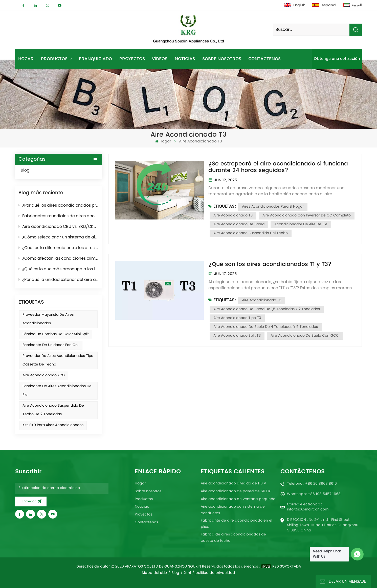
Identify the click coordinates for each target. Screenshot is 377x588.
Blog (31, 170)
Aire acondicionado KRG (44, 375)
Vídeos (160, 59)
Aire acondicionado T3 (233, 216)
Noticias (185, 59)
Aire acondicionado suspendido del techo (251, 233)
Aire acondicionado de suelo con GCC (305, 336)
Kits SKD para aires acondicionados (53, 425)
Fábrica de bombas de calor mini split (56, 334)
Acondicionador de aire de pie (301, 224)
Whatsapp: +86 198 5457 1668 (314, 494)
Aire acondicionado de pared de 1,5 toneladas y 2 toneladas (267, 309)
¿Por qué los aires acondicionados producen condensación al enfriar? (59, 206)
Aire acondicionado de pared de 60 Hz (236, 491)
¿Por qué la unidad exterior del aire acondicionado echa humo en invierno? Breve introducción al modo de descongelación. (59, 280)
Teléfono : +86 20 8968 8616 (312, 484)
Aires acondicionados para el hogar (273, 207)
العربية (352, 5)
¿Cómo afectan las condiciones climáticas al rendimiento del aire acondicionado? (59, 259)
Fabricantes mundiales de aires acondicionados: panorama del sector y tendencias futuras (59, 216)
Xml (187, 573)
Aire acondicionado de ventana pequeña (238, 499)
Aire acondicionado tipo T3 (237, 318)
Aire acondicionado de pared (239, 224)
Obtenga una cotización (337, 59)
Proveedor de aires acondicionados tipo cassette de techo (58, 360)
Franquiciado (95, 59)
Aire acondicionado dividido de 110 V (234, 484)
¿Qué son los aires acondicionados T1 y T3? (270, 264)
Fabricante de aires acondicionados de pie (57, 391)
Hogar (26, 59)
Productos (55, 59)
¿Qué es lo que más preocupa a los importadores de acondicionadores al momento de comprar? (59, 269)
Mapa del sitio (154, 573)
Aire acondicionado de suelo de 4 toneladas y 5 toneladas (266, 327)
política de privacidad (215, 573)
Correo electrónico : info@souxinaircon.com (308, 507)
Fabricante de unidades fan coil (51, 345)
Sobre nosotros (222, 59)
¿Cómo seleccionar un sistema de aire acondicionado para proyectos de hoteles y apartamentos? (59, 237)
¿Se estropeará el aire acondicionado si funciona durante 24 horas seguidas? (278, 167)
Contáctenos (264, 59)
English (295, 5)
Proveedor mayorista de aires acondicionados (48, 319)
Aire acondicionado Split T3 (237, 336)
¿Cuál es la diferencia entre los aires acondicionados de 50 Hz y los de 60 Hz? (59, 248)
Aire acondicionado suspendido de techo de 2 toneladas (53, 410)
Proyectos (132, 59)
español (324, 5)
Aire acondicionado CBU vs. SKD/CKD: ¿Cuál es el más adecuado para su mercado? (59, 227)
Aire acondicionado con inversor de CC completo (307, 216)
